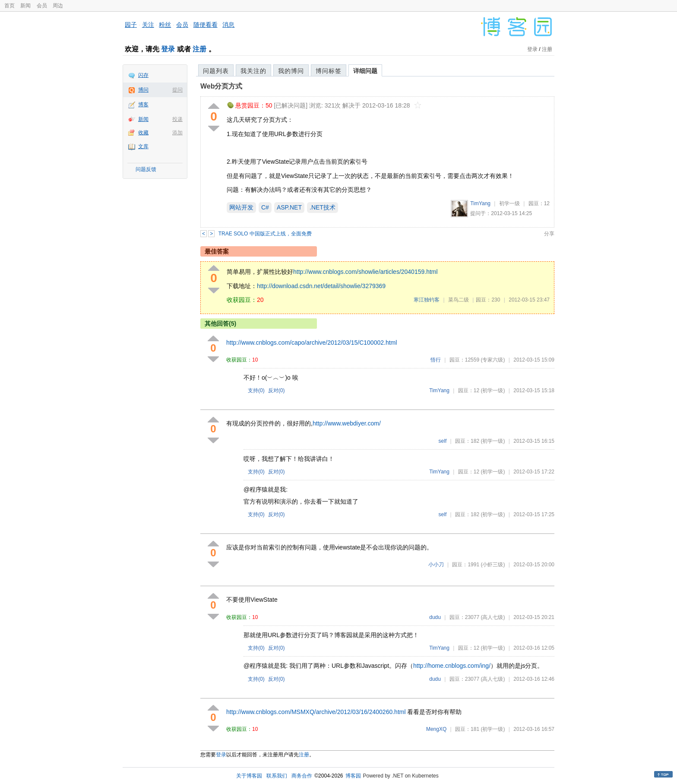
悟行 (436, 360)
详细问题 (365, 71)
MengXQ (436, 729)
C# (265, 207)
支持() (256, 390)
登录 (168, 49)
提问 (177, 90)
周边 (58, 6)
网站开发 (241, 207)
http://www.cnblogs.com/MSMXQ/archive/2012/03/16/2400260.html (316, 712)
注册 (199, 49)
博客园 (353, 776)
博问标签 (329, 71)
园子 (131, 25)
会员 (42, 6)
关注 (148, 25)
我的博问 (291, 71)
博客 (143, 105)
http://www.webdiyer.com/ (347, 423)
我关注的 (253, 71)
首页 (9, 6)
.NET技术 (323, 207)
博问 (143, 90)
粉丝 (165, 25)
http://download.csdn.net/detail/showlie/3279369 (321, 286)
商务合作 (302, 776)
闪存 (143, 75)
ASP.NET (289, 207)
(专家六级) (493, 360)
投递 (177, 119)
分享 (549, 234)
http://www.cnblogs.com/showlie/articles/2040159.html (365, 272)
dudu (435, 617)
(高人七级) (493, 617)
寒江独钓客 (427, 300)
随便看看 (206, 25)
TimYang (480, 203)
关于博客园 (249, 776)
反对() (277, 390)
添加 (177, 133)
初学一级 (509, 203)
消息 (228, 25)
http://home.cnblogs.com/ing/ (452, 666)
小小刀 (436, 565)
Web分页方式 (221, 86)
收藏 (143, 133)
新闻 (25, 6)
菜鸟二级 (459, 300)
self (443, 441)
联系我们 (277, 776)
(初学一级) (493, 390)
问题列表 (216, 71)
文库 (143, 146)
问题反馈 (146, 169)
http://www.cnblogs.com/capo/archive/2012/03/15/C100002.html (312, 343)
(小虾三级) (493, 565)
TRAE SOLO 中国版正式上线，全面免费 (265, 234)
